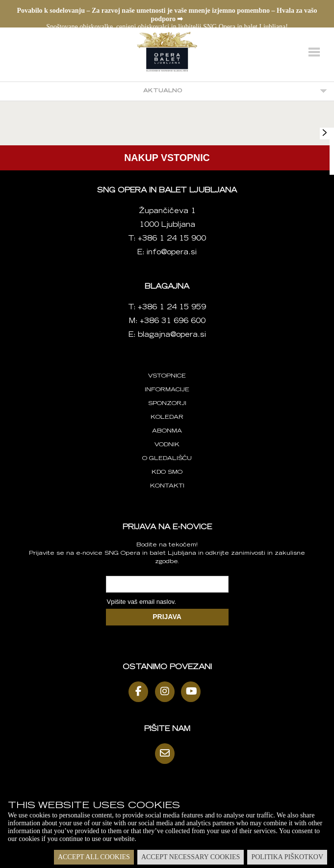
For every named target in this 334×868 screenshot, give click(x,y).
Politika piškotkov (287, 857)
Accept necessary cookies (191, 857)
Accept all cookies (94, 857)
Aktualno (163, 91)
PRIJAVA (167, 617)
